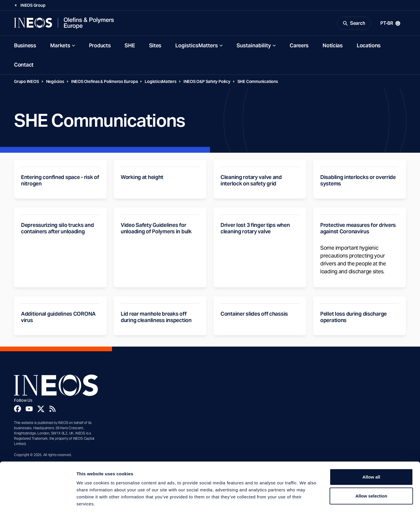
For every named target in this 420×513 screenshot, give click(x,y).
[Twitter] (41, 410)
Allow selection (371, 470)
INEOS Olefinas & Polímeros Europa (105, 82)
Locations (369, 46)
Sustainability (254, 46)
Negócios (55, 82)
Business (25, 46)
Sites (155, 46)
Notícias (333, 46)
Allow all (371, 451)
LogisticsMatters (197, 46)
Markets (60, 46)
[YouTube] (29, 410)
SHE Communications (258, 82)
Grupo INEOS (27, 82)
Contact (24, 66)
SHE (130, 46)
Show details (306, 501)
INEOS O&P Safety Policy (207, 82)
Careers (299, 46)
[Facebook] (17, 410)
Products (100, 46)
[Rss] (52, 410)
